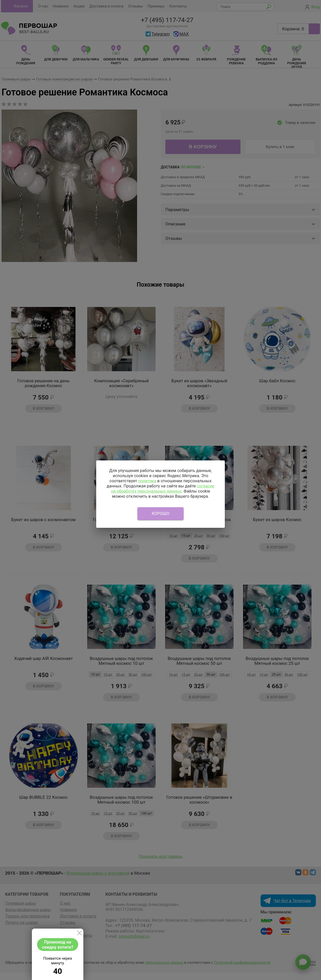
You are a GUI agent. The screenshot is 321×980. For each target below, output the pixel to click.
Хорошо (160, 514)
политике (147, 481)
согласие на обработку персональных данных (163, 489)
